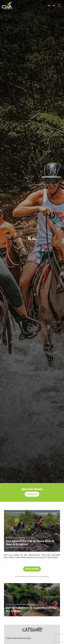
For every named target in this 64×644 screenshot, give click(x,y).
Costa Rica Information (19, 638)
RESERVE (32, 494)
